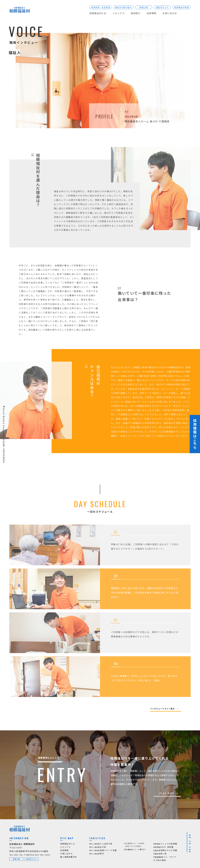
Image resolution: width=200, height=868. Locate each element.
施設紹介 (136, 13)
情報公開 (144, 7)
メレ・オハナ (165, 857)
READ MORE (167, 793)
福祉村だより (162, 7)
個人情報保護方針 (69, 857)
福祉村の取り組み (123, 7)
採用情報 (152, 13)
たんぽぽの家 (101, 844)
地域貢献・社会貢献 (101, 7)
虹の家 (98, 847)
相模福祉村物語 (182, 7)
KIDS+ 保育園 (163, 847)
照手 (97, 854)
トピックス (119, 13)
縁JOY (135, 849)
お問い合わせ (170, 13)
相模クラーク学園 (103, 850)
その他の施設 (160, 860)
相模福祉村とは (98, 13)
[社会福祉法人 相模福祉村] (20, 10)
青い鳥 (160, 854)
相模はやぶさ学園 (165, 850)
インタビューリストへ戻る (162, 709)
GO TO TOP (190, 844)
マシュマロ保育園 (165, 844)
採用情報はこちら (195, 434)
